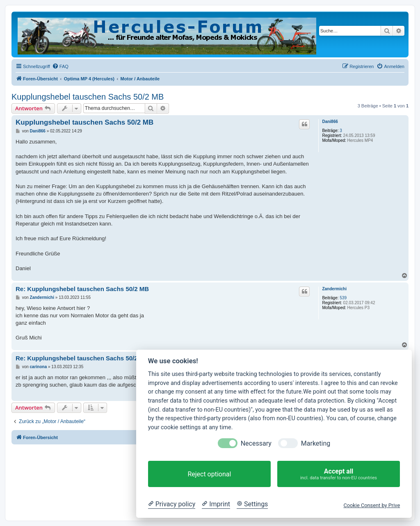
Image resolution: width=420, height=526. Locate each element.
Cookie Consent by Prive (372, 505)
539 (343, 298)
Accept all (339, 474)
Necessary (256, 443)
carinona (39, 367)
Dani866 (330, 122)
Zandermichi (334, 289)
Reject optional (209, 474)
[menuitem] (60, 66)
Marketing (316, 443)
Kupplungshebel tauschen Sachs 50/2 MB (88, 97)
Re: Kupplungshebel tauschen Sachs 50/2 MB (82, 289)
